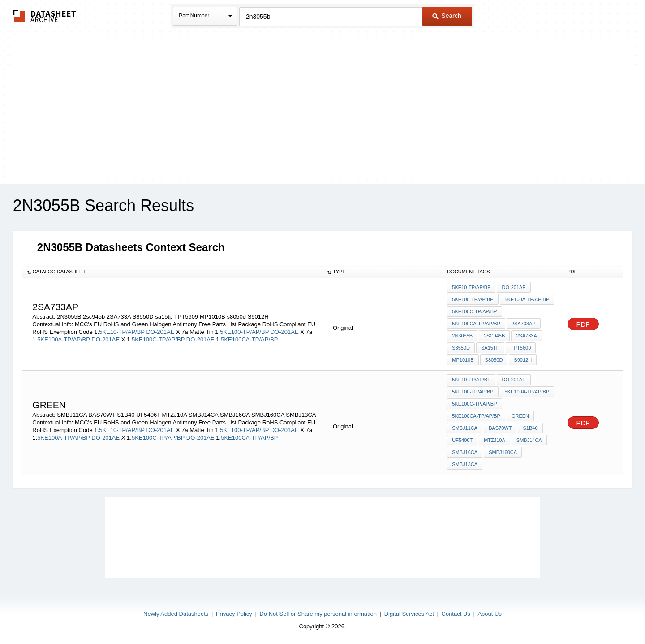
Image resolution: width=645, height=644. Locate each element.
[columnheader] (172, 272)
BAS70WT (500, 428)
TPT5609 (521, 348)
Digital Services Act (409, 614)
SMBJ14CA (529, 440)
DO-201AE (160, 332)
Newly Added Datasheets (176, 614)
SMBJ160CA (503, 452)
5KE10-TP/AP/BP (122, 332)
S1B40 (530, 428)
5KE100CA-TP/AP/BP (249, 339)
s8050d (494, 360)
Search (447, 16)
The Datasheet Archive (45, 16)
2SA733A (526, 336)
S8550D (461, 348)
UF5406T (462, 440)
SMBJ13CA (465, 464)
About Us (489, 614)
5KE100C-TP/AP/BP (158, 339)
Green (520, 416)
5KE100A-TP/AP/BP (64, 339)
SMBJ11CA (465, 428)
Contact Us (456, 614)
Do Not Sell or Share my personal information (318, 614)
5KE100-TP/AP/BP (244, 332)
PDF (583, 324)
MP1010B (463, 360)
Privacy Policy (234, 614)
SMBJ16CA (465, 452)
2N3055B (462, 336)
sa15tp (490, 348)
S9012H (523, 360)
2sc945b (494, 336)
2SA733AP (524, 324)
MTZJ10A (494, 440)
